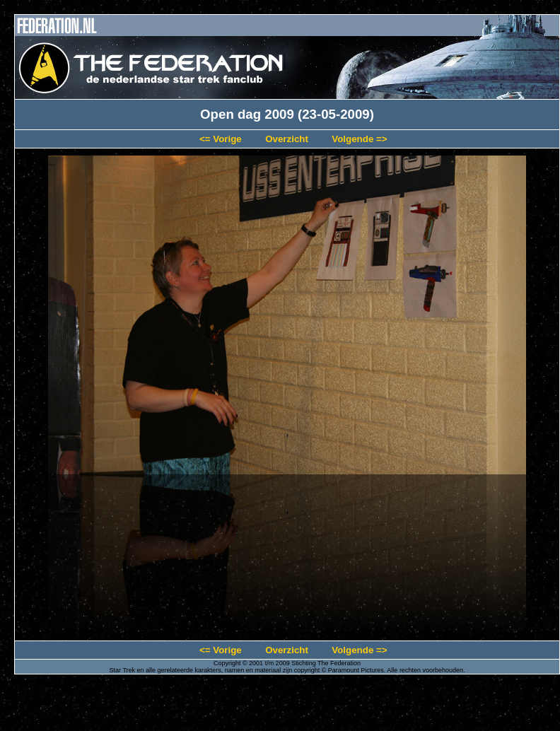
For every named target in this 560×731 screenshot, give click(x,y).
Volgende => (359, 139)
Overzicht (287, 139)
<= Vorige (221, 139)
